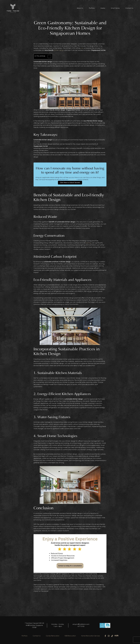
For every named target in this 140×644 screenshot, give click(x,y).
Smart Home (115, 8)
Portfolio (92, 8)
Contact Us (129, 8)
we (82, 48)
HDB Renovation (71, 636)
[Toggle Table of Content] (48, 57)
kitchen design (59, 50)
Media (103, 8)
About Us (80, 8)
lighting (88, 243)
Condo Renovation (53, 636)
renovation (72, 180)
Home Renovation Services (92, 636)
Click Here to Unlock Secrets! (70, 183)
